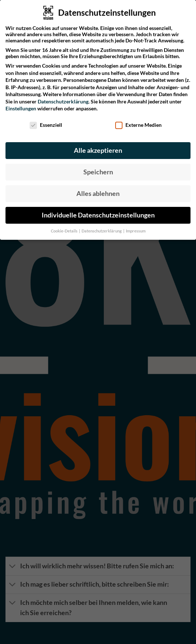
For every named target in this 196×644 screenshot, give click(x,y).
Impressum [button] (136, 227)
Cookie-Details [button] (65, 227)
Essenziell (46, 121)
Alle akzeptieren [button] (98, 146)
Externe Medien (138, 121)
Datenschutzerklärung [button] (102, 227)
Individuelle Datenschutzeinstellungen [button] (98, 211)
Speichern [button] (98, 168)
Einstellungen (21, 105)
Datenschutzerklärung (63, 97)
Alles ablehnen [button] (98, 190)
